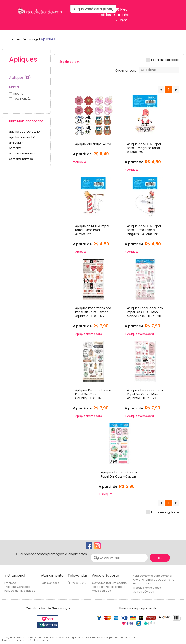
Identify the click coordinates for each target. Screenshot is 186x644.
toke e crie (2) (23, 99)
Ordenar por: (126, 70)
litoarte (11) (20, 94)
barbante (15, 148)
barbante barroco (21, 159)
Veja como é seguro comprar (153, 576)
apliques (48, 39)
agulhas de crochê (22, 137)
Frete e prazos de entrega (109, 587)
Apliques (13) (20, 78)
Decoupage (30, 39)
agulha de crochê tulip (24, 132)
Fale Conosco (50, 583)
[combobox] (159, 70)
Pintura (16, 39)
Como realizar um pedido (109, 583)
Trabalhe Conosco (17, 587)
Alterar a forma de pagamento (154, 580)
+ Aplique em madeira (88, 334)
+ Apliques (80, 162)
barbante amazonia (23, 153)
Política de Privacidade (20, 591)
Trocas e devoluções (147, 588)
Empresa (10, 583)
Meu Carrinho (122, 15)
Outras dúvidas (143, 592)
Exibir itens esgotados (165, 60)
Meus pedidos (101, 591)
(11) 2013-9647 (77, 583)
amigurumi (17, 143)
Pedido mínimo (143, 584)
